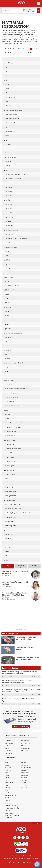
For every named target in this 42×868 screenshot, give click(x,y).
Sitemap (7, 811)
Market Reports (26, 767)
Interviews (24, 765)
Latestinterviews (8, 566)
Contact (7, 800)
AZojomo (24, 778)
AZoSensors (25, 741)
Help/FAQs (24, 785)
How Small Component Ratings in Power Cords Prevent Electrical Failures (21, 691)
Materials (24, 770)
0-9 (31, 52)
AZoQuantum (25, 743)
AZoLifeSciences (26, 751)
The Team (24, 788)
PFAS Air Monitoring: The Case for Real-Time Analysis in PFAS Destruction (20, 673)
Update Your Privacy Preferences (21, 862)
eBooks (7, 775)
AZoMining (8, 753)
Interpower (9, 695)
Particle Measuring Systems (14, 704)
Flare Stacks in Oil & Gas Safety (26, 648)
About (7, 790)
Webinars (24, 762)
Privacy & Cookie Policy (12, 808)
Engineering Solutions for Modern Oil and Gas (26, 638)
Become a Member (11, 795)
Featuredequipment (21, 566)
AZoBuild (8, 751)
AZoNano (8, 741)
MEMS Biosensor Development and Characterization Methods (17, 682)
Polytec (8, 686)
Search (7, 793)
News (7, 762)
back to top (36, 823)
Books (7, 773)
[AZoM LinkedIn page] (15, 838)
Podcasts (24, 780)
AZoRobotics (9, 743)
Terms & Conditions (11, 805)
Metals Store (9, 783)
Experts (23, 783)
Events (7, 780)
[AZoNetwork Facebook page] (19, 838)
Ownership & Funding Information (12, 817)
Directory (8, 767)
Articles (7, 765)
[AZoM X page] (23, 838)
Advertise (8, 803)
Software (8, 788)
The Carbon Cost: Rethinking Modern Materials (28, 658)
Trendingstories (34, 566)
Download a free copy (21, 727)
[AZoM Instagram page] (27, 838)
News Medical (26, 748)
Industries (24, 775)
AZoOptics (8, 748)
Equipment (8, 770)
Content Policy (9, 813)
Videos (7, 778)
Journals (7, 785)
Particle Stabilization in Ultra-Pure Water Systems (19, 700)
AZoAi (23, 746)
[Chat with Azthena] (37, 864)
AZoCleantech (9, 746)
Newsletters (9, 798)
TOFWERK (9, 677)
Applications (25, 773)
